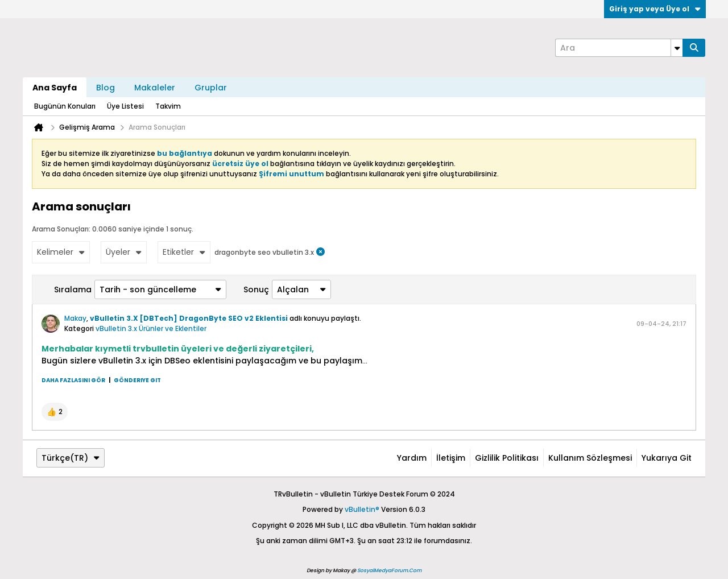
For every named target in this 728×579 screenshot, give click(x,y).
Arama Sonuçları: (61, 229)
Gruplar (211, 88)
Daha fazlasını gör (73, 380)
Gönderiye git (137, 380)
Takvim (168, 106)
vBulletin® (362, 509)
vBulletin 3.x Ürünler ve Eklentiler (151, 328)
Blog (106, 88)
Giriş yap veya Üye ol (655, 9)
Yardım (412, 458)
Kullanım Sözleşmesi (590, 458)
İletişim (451, 458)
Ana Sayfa (55, 88)
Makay (75, 318)
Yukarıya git (667, 458)
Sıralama (73, 289)
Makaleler (155, 88)
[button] (55, 412)
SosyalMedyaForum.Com (389, 570)
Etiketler (184, 252)
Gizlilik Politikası (507, 458)
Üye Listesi (125, 106)
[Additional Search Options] (677, 48)
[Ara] (619, 48)
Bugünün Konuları (65, 106)
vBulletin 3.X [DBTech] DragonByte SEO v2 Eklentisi (189, 318)
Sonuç (256, 289)
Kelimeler (61, 252)
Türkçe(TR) (71, 458)
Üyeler (124, 252)
